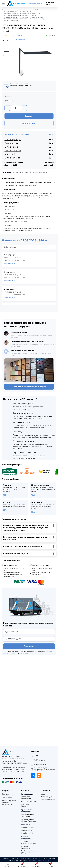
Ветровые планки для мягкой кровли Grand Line (20, 15)
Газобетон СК (27, 830)
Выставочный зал (48, 800)
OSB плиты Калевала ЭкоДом (29, 843)
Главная (5, 10)
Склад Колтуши (13, 150)
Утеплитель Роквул (26, 805)
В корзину (29, 116)
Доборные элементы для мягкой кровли (18, 12)
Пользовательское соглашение (38, 860)
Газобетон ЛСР (27, 828)
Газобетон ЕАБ (27, 833)
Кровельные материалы (25, 10)
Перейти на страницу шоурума (29, 387)
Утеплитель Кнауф (29, 802)
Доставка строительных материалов (8, 796)
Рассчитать (29, 646)
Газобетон (25, 825)
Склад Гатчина (12, 158)
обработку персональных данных (30, 651)
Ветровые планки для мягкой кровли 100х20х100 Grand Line (24, 17)
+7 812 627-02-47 (50, 4)
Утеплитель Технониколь (26, 798)
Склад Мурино (12, 143)
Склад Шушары (13, 140)
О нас (43, 794)
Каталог (12, 10)
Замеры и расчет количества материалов (9, 802)
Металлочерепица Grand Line (29, 816)
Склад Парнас (12, 147)
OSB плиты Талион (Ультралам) (29, 852)
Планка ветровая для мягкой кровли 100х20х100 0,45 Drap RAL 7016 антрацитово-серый (27, 20)
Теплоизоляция (28, 794)
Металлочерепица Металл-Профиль (29, 820)
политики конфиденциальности (18, 653)
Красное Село (12, 154)
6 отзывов (18, 36)
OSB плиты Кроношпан (26, 847)
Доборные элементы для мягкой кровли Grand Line (22, 14)
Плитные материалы (26, 838)
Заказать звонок (36, 4)
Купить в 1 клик (29, 123)
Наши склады (46, 797)
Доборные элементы (42, 10)
